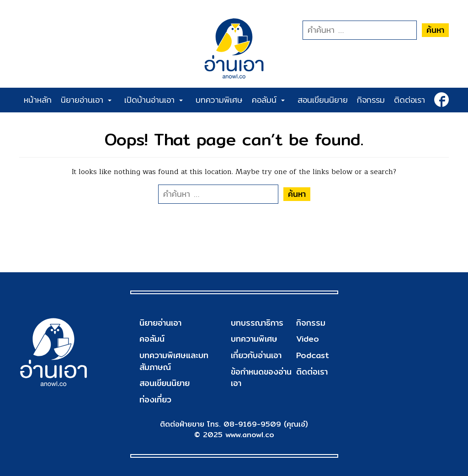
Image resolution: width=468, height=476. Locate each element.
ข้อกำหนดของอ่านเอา (261, 378)
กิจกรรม (371, 100)
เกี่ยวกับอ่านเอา (256, 355)
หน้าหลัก (38, 100)
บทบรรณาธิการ (257, 323)
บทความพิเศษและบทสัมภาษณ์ (174, 361)
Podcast (313, 355)
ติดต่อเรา (409, 100)
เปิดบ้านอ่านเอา (154, 100)
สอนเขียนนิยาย (323, 100)
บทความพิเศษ (219, 100)
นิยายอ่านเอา (86, 100)
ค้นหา (435, 30)
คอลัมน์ (268, 100)
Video (308, 339)
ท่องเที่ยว (155, 399)
